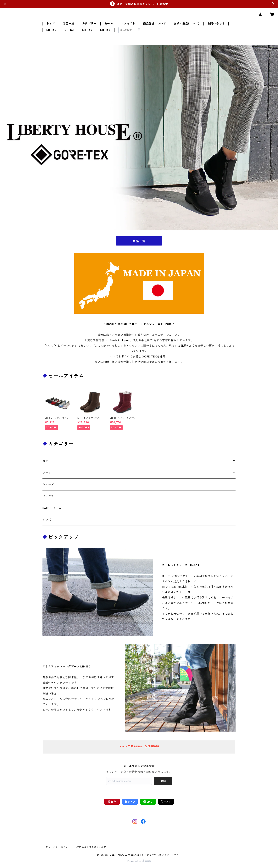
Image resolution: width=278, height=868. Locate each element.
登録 (163, 781)
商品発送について (154, 24)
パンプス (48, 496)
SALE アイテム (52, 508)
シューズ (48, 484)
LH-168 (105, 30)
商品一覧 (68, 24)
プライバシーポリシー (58, 847)
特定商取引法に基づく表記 (91, 847)
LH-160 (52, 30)
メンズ (47, 520)
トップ (51, 24)
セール (109, 24)
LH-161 (69, 30)
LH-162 (87, 30)
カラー (47, 461)
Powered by (139, 861)
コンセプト (128, 24)
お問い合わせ (216, 24)
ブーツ (47, 473)
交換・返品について (187, 24)
